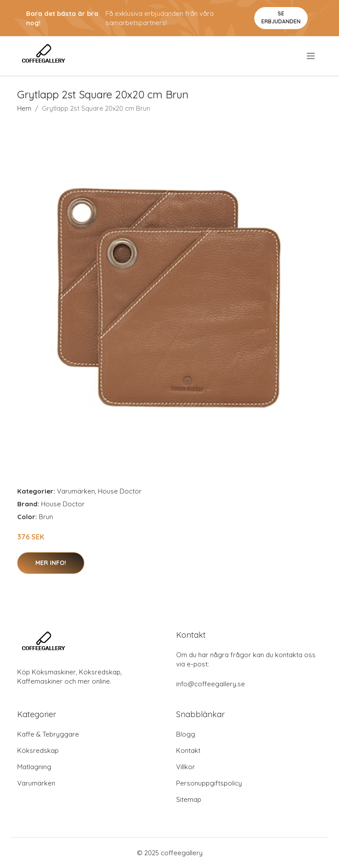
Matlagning (34, 767)
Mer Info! (51, 563)
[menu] (311, 56)
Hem (24, 108)
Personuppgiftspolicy (209, 783)
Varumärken (76, 491)
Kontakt (188, 750)
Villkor (186, 767)
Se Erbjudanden (281, 17)
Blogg (186, 734)
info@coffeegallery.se (211, 684)
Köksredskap (38, 750)
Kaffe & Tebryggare (48, 734)
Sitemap (189, 799)
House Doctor (120, 491)
